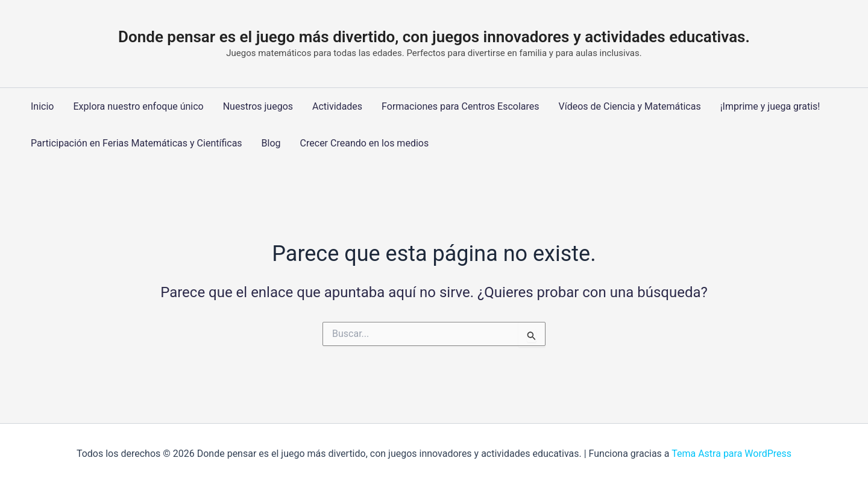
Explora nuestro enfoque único (138, 106)
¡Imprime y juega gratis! (770, 106)
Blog (271, 143)
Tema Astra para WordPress (731, 454)
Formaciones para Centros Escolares (460, 106)
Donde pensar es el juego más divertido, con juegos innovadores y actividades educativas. (434, 37)
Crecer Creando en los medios (365, 143)
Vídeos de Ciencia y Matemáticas (630, 106)
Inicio (42, 106)
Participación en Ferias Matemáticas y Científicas (137, 143)
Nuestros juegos (258, 106)
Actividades (337, 106)
